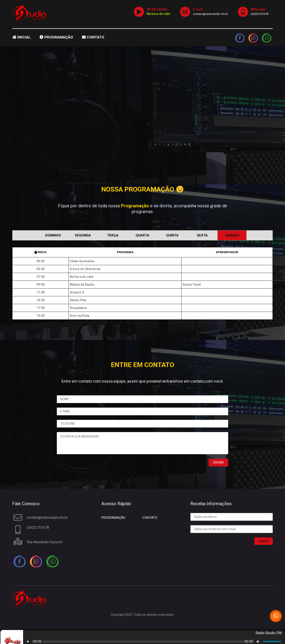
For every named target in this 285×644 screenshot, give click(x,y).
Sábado (232, 235)
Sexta (202, 235)
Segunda (83, 235)
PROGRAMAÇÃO (56, 37)
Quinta (172, 235)
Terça (113, 235)
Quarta (142, 235)
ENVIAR (264, 541)
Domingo (53, 235)
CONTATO (93, 37)
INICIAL (21, 37)
